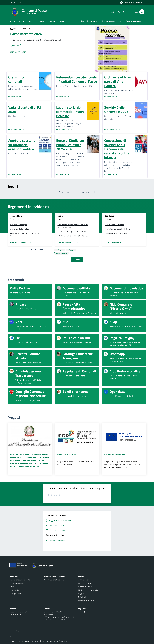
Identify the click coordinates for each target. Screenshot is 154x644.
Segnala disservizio (85, 580)
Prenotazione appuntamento (20, 580)
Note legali (82, 597)
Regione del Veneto (16, 3)
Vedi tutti (77, 260)
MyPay (12, 587)
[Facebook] (123, 12)
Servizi (42, 21)
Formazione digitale (89, 21)
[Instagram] (119, 12)
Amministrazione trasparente (54, 580)
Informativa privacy (85, 583)
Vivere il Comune (57, 21)
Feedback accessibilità (86, 600)
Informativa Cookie (85, 587)
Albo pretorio (14, 590)
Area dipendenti (15, 594)
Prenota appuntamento (112, 21)
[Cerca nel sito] (142, 12)
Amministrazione (17, 21)
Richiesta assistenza (17, 583)
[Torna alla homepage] (44, 566)
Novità (32, 21)
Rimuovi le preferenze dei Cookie (21, 637)
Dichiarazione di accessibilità (88, 590)
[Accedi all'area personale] (132, 3)
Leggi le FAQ (83, 594)
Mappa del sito (14, 631)
